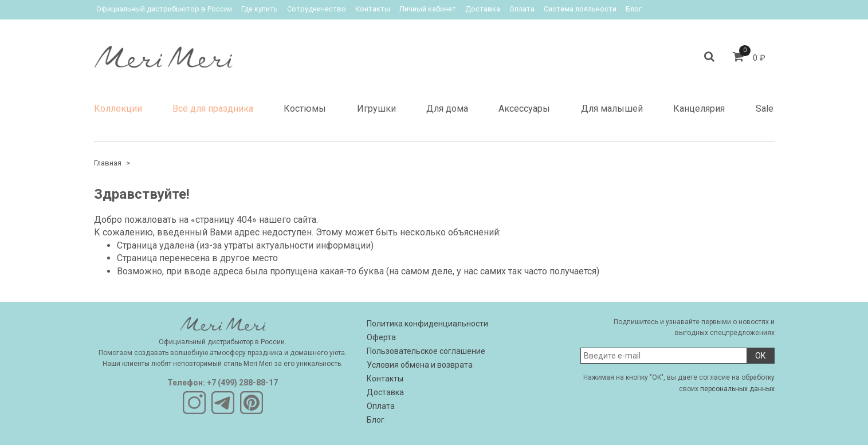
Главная (108, 163)
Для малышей (612, 109)
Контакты (373, 9)
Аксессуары (524, 109)
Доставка (483, 9)
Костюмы (305, 109)
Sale (765, 109)
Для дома (447, 109)
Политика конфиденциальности (427, 324)
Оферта (381, 337)
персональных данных (737, 389)
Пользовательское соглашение (426, 351)
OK (760, 356)
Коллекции (118, 109)
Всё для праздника (213, 109)
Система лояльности (580, 9)
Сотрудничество (317, 9)
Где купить (260, 9)
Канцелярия (699, 109)
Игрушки (376, 109)
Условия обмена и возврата (420, 365)
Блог (634, 9)
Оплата (522, 9)
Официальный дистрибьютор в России (164, 9)
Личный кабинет (428, 9)
